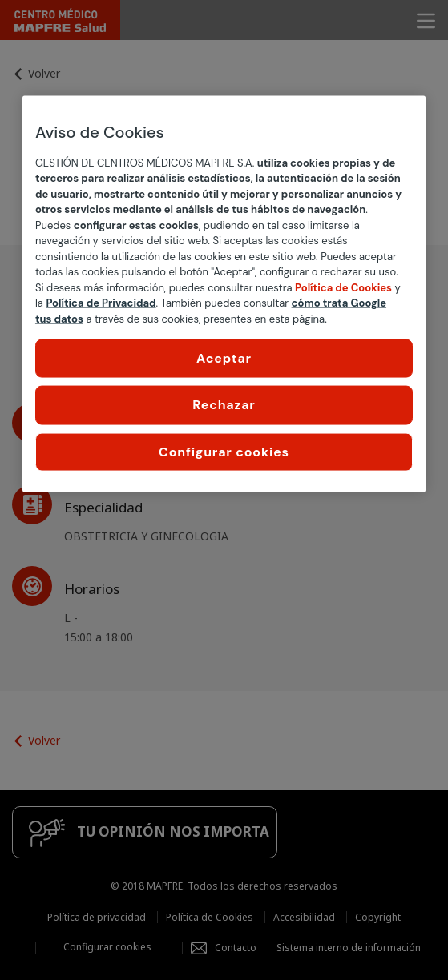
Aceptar (224, 358)
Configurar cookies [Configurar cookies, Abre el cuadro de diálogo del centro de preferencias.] (224, 451)
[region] (224, 294)
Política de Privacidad (101, 303)
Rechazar (224, 405)
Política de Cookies (343, 287)
